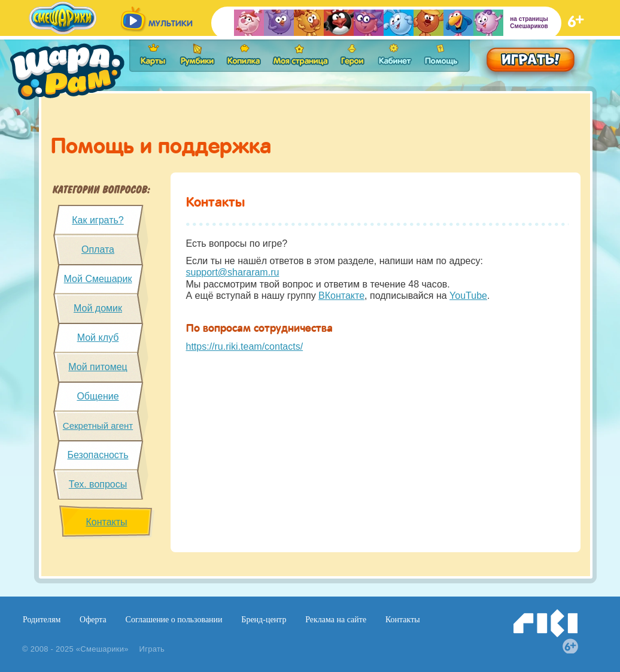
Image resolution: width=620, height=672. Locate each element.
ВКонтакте (341, 296)
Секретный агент (98, 426)
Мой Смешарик (98, 279)
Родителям (42, 620)
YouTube (468, 296)
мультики (171, 23)
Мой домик (98, 308)
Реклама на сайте (336, 620)
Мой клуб (98, 337)
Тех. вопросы (98, 484)
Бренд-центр (264, 620)
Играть (152, 649)
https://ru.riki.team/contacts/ (245, 346)
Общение (98, 396)
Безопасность (98, 455)
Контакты (106, 522)
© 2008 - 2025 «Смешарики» (75, 649)
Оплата (98, 249)
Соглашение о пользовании (174, 620)
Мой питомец (98, 367)
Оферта (93, 620)
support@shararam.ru (233, 272)
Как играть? (98, 220)
